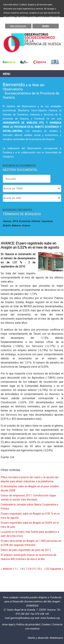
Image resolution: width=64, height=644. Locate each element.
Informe (36, 221)
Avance (26, 226)
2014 (15, 221)
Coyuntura (47, 221)
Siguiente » (56, 569)
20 (48, 569)
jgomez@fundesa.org (22, 618)
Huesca (7, 221)
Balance (16, 226)
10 (39, 569)
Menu (6, 74)
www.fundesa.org (50, 618)
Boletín (7, 226)
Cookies (46, 625)
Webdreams (56, 638)
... (19, 569)
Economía (24, 221)
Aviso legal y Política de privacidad (21, 625)
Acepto (45, 26)
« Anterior (7, 569)
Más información (18, 26)
